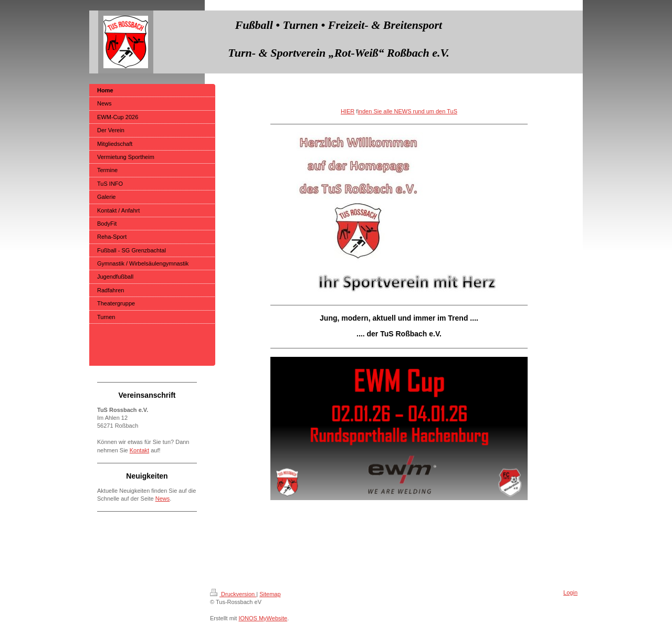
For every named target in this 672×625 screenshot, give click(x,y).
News (163, 499)
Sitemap (270, 594)
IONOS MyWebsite (263, 618)
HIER (348, 111)
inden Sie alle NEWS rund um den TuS (407, 111)
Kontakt (139, 450)
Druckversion (233, 594)
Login (570, 592)
